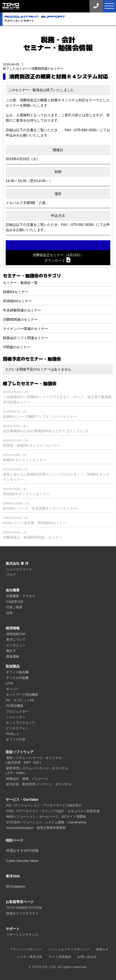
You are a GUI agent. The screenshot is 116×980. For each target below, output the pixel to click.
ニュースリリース (19, 569)
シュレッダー (16, 717)
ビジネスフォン (17, 728)
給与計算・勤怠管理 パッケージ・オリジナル (39, 784)
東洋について (16, 640)
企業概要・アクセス (21, 596)
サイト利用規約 (60, 957)
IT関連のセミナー (17, 347)
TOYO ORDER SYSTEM (24, 908)
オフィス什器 (16, 739)
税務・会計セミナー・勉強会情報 (58, 44)
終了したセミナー (16, 69)
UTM (9, 683)
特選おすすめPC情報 (22, 851)
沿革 (9, 613)
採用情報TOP (16, 634)
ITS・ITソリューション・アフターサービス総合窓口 (44, 805)
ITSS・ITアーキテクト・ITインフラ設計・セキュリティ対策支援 (53, 811)
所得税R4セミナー (17, 301)
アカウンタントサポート (60, 19)
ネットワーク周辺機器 (22, 695)
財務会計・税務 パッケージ (27, 779)
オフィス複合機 (17, 672)
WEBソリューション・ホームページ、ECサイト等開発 (46, 817)
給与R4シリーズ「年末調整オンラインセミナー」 (42, 508)
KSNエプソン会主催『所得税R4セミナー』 (37, 523)
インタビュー (16, 645)
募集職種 (13, 656)
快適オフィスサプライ (22, 913)
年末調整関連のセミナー (22, 310)
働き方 (11, 651)
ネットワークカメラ (20, 723)
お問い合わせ (87, 957)
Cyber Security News (22, 861)
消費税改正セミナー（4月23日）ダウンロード (58, 258)
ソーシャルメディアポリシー (69, 949)
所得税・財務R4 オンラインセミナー (32, 445)
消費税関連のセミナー (47, 69)
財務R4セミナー (16, 292)
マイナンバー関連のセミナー (26, 329)
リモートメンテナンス (22, 935)
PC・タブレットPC (20, 700)
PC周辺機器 (15, 706)
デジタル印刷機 (17, 678)
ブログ (11, 575)
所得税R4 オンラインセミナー (27, 494)
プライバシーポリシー (26, 949)
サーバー (12, 689)
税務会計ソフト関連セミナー (26, 338)
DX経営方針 (15, 602)
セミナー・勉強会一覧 (20, 283)
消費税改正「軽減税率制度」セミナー (32, 537)
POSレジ (13, 734)
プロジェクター (17, 711)
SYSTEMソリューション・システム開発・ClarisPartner (46, 822)
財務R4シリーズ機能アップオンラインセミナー (40, 417)
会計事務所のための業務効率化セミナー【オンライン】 (46, 431)
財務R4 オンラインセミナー (25, 460)
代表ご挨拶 (14, 607)
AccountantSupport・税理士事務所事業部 (36, 828)
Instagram (16, 886)
